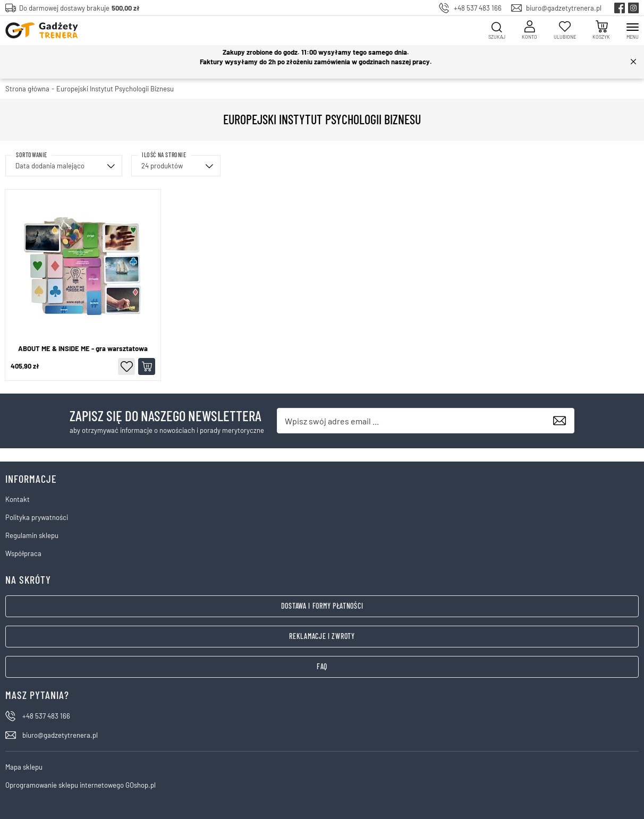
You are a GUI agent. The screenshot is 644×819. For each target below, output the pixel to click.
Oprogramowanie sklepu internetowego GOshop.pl (80, 785)
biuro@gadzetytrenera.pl (564, 8)
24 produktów (162, 166)
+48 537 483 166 (478, 8)
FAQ (322, 666)
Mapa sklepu (24, 767)
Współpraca (23, 553)
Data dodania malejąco (50, 166)
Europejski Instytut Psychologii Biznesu (115, 89)
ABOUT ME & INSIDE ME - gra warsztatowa (83, 349)
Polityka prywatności (37, 517)
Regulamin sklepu (32, 535)
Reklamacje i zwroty (322, 636)
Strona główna (27, 89)
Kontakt (18, 499)
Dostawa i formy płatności (322, 606)
